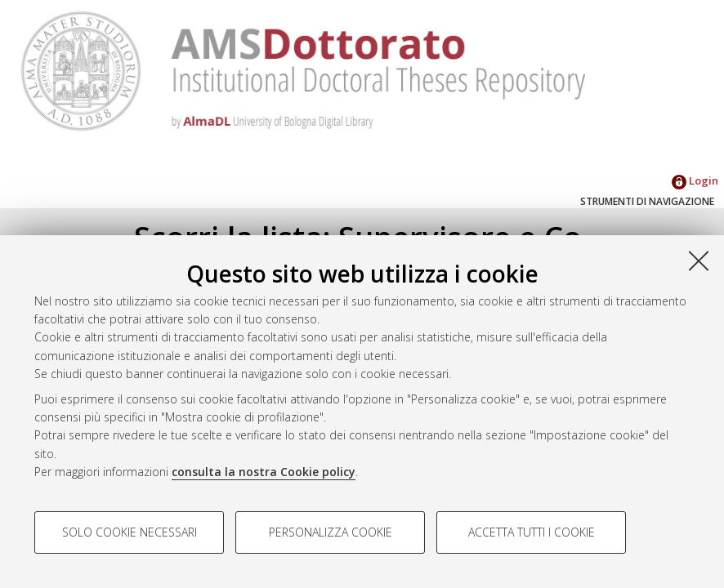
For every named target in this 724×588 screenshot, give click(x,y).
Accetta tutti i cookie (532, 532)
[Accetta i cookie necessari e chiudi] (699, 261)
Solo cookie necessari (130, 532)
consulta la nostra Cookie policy (264, 472)
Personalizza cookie (331, 532)
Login (695, 180)
